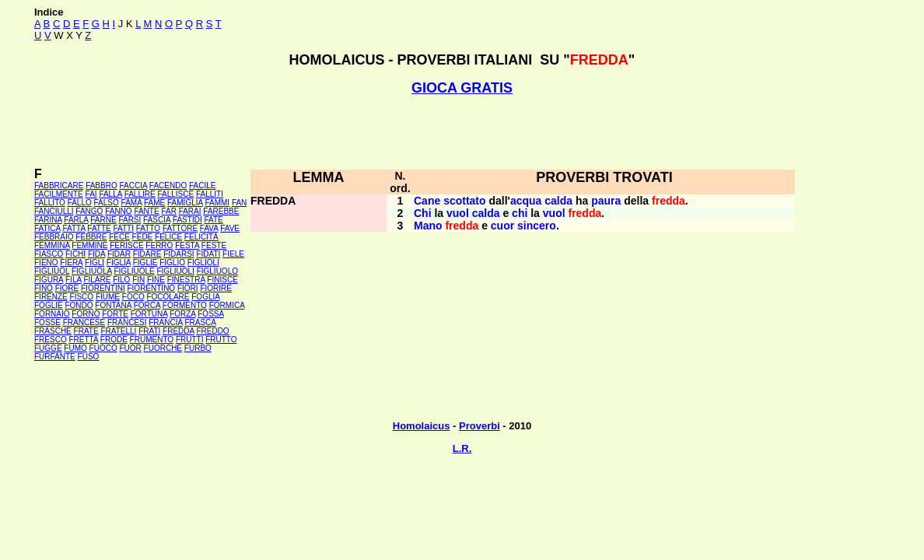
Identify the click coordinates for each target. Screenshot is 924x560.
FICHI (75, 254)
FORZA (182, 314)
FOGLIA (205, 297)
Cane (427, 201)
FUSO (89, 357)
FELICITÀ (201, 237)
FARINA (48, 220)
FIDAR (119, 254)
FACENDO (168, 185)
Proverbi (479, 426)
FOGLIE (49, 305)
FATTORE (180, 228)
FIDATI (208, 254)
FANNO (118, 211)
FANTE (146, 211)
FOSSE (47, 322)
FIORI (188, 288)
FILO (121, 280)
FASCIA (157, 220)
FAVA (209, 228)
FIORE (67, 288)
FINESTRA (186, 280)
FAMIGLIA (185, 203)
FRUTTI (190, 339)
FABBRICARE (59, 185)
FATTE (99, 228)
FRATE (86, 331)
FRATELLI (118, 331)
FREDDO (212, 331)
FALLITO (50, 203)
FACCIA (134, 185)
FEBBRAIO (54, 237)
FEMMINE (89, 245)
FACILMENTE (59, 194)
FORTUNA (149, 314)
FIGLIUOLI (175, 271)
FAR (168, 211)
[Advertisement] (462, 131)
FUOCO (103, 348)
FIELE (233, 254)
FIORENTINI (103, 288)
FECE (119, 237)
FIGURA (49, 280)
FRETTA (83, 339)
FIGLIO (172, 262)
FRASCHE (53, 331)
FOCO (133, 297)
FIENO (46, 262)
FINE (156, 280)
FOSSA (210, 314)
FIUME (108, 297)
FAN (239, 203)
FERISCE (126, 245)
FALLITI (210, 194)
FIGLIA (119, 262)
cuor (502, 226)
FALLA (110, 194)
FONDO (79, 305)
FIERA (71, 262)
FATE (213, 220)
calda (558, 201)
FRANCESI (127, 322)
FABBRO (101, 185)
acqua (526, 201)
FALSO (107, 203)
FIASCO (49, 254)
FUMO (75, 348)
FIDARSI (178, 254)
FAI (91, 194)
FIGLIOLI (203, 262)
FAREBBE (221, 211)
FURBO (198, 348)
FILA (73, 280)
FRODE (114, 339)
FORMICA (227, 305)
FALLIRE (140, 194)
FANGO (89, 211)
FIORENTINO (151, 288)
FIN (138, 280)
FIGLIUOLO (217, 271)
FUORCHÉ (163, 348)
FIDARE (147, 254)
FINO (44, 288)
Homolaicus (422, 426)
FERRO (159, 245)
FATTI (124, 228)
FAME (154, 203)
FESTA (187, 245)
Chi (423, 213)
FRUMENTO (152, 339)
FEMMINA (52, 245)
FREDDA (178, 331)
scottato (464, 201)
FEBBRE (91, 237)
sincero (537, 226)
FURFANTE (55, 357)
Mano (428, 226)
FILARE (97, 280)
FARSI (129, 220)
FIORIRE (216, 288)
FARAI (190, 211)
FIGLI (94, 262)
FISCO (82, 297)
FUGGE (48, 348)
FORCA (147, 305)
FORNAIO (52, 314)
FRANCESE (84, 322)
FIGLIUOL (52, 271)
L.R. (462, 448)
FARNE (103, 220)
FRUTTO (221, 339)
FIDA (96, 254)
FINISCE (222, 280)
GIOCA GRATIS (462, 88)
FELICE (168, 237)
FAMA (132, 203)
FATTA (74, 228)
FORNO (86, 314)
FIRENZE (51, 297)
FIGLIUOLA (92, 271)
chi (520, 213)
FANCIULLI (54, 211)
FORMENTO (185, 305)
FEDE (143, 237)
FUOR (130, 348)
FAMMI (217, 203)
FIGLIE (145, 262)
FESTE (214, 245)
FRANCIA (165, 322)
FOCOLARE (168, 297)
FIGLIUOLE (134, 271)
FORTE (115, 314)
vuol (458, 213)
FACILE (202, 185)
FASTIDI (187, 220)
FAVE (230, 228)
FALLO (80, 203)
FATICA (47, 228)
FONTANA (113, 305)
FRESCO (51, 339)
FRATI (149, 331)
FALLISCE (175, 194)
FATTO (148, 228)
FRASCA (200, 322)
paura (606, 201)
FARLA (76, 220)
